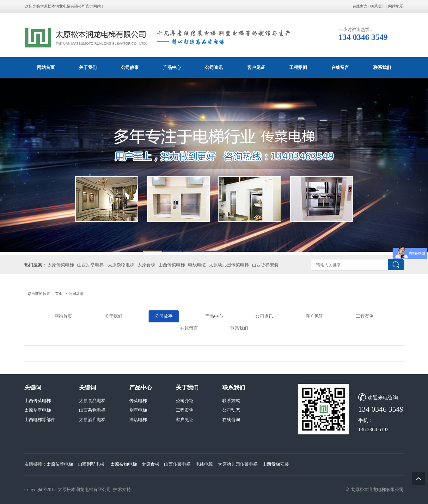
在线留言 (360, 6)
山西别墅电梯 (90, 265)
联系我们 (378, 6)
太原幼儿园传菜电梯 (229, 265)
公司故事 (130, 67)
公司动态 (231, 410)
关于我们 (88, 67)
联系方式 (231, 401)
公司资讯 (214, 67)
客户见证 (256, 67)
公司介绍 (185, 401)
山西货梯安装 (265, 265)
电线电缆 (197, 265)
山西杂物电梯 (92, 410)
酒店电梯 (138, 420)
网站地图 (396, 6)
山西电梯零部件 (40, 420)
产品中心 (172, 67)
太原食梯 (146, 265)
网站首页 (46, 67)
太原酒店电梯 (92, 420)
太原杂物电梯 (121, 265)
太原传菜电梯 (61, 265)
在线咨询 (231, 420)
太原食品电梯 (92, 401)
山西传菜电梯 (172, 265)
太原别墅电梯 (38, 410)
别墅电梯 (138, 410)
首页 (59, 294)
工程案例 (298, 67)
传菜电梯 (138, 401)
